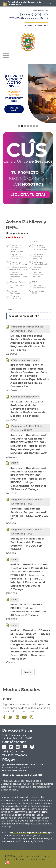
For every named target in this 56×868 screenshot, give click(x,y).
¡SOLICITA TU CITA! (28, 195)
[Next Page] (28, 672)
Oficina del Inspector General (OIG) (23, 775)
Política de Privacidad (15, 771)
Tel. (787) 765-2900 (14, 751)
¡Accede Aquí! (14, 109)
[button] (6, 56)
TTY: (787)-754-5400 (15, 755)
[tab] (28, 309)
